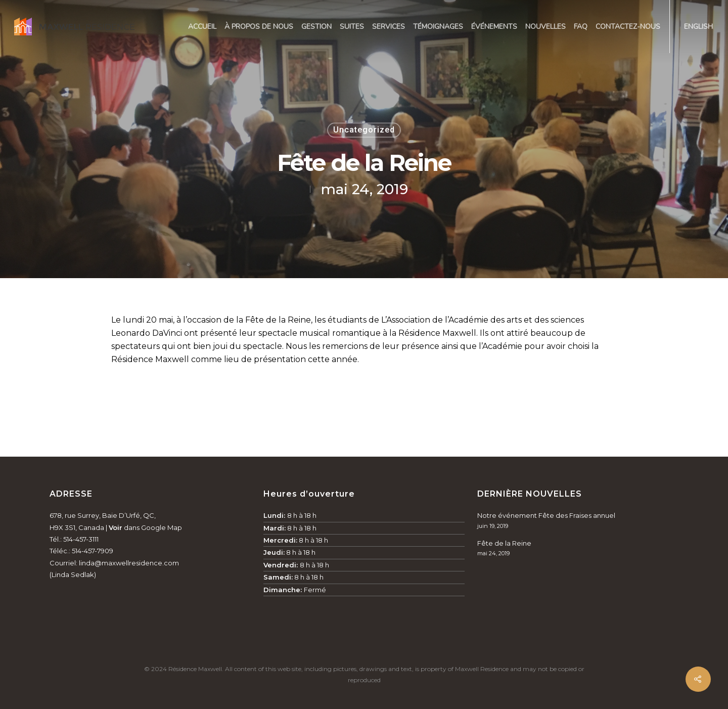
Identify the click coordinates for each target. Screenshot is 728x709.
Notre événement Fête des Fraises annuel (546, 515)
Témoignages (438, 27)
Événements (494, 27)
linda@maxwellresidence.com (129, 563)
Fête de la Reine (504, 543)
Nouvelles (545, 27)
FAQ (581, 27)
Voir (116, 527)
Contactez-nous (628, 27)
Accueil (202, 27)
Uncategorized (364, 130)
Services (389, 27)
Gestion (316, 27)
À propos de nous (259, 27)
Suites (352, 27)
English (698, 27)
